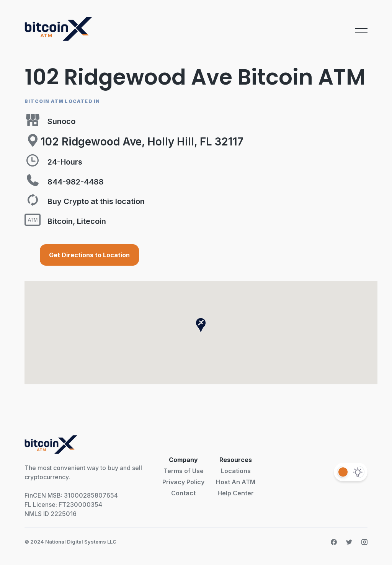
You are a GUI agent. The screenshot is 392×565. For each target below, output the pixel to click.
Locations (236, 471)
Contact (183, 493)
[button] (201, 325)
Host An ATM (236, 482)
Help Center (236, 493)
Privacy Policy (183, 482)
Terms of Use (184, 471)
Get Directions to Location (89, 255)
